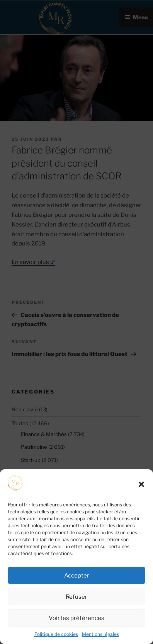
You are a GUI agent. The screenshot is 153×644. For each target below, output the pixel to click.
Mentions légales (100, 634)
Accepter (77, 576)
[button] (141, 484)
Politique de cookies (56, 634)
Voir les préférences (76, 618)
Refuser (76, 597)
